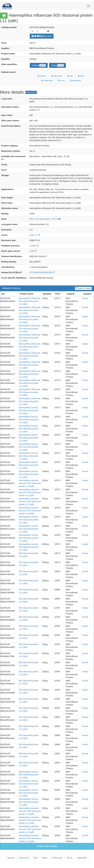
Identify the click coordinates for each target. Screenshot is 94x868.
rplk (70, 76)
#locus (70, 858)
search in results (83, 288)
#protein (11, 858)
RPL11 (34, 219)
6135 (33, 251)
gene (81, 76)
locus (61, 80)
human (85, 298)
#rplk (35, 858)
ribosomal (57, 76)
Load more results (47, 846)
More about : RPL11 (50, 219)
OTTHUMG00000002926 (42, 272)
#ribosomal (24, 858)
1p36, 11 (35, 235)
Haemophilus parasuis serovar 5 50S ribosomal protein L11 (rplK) (30, 483)
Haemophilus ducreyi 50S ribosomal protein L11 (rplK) (29, 410)
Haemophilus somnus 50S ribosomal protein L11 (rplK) (29, 520)
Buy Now (42, 36)
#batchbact (82, 858)
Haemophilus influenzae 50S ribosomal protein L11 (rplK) (30, 301)
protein (42, 76)
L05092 (34, 246)
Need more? (31, 92)
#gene (45, 858)
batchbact (75, 80)
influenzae (47, 80)
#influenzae (57, 858)
